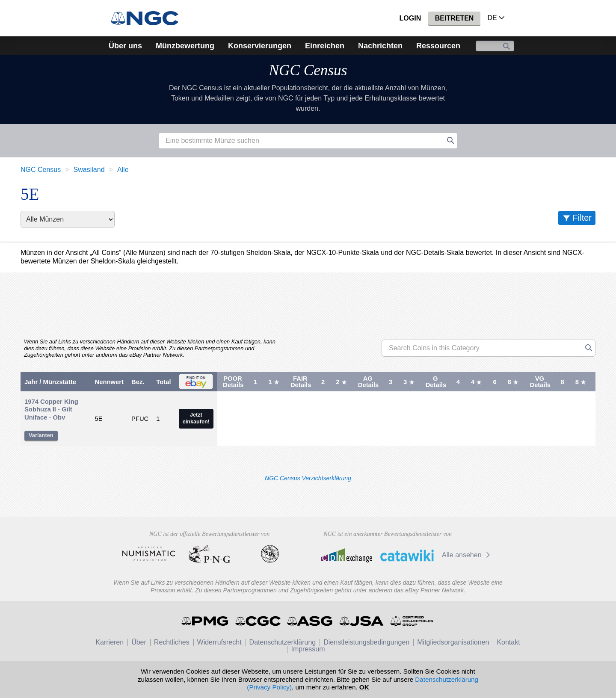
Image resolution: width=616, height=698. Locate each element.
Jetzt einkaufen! (196, 418)
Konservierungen (260, 46)
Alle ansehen (467, 555)
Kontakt (508, 642)
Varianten (41, 435)
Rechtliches (172, 642)
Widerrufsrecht (219, 642)
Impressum (308, 649)
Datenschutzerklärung (283, 642)
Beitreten (455, 18)
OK (364, 687)
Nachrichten (380, 46)
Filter (582, 218)
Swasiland (89, 170)
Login (410, 18)
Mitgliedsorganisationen (453, 642)
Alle (123, 170)
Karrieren (110, 642)
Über (139, 642)
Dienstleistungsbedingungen (366, 642)
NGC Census (308, 70)
